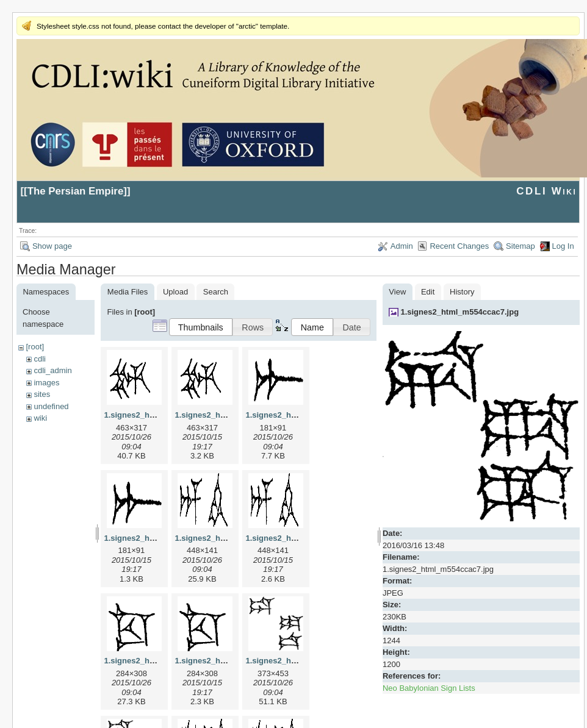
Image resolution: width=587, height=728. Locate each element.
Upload (175, 292)
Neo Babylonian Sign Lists (429, 688)
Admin (402, 246)
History (462, 292)
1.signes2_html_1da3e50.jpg (299, 661)
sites (42, 394)
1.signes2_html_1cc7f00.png (228, 661)
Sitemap (520, 246)
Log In (563, 246)
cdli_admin (52, 370)
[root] (35, 347)
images (46, 383)
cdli (40, 359)
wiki (40, 418)
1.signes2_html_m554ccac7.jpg (459, 312)
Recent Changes (459, 246)
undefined (51, 406)
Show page (52, 246)
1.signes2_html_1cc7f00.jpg (156, 661)
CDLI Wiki (546, 191)
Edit (428, 292)
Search (216, 292)
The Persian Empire (76, 191)
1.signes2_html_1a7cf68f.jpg (299, 415)
